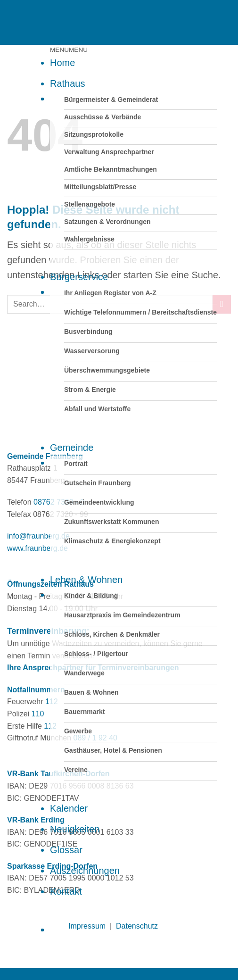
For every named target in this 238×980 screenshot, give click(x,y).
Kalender (69, 808)
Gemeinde (72, 448)
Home (62, 63)
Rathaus (68, 83)
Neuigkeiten (75, 829)
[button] (69, 50)
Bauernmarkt (84, 712)
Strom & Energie (90, 390)
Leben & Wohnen (86, 580)
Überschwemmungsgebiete (107, 370)
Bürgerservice (79, 277)
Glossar (66, 850)
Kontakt (66, 891)
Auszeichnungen (85, 871)
